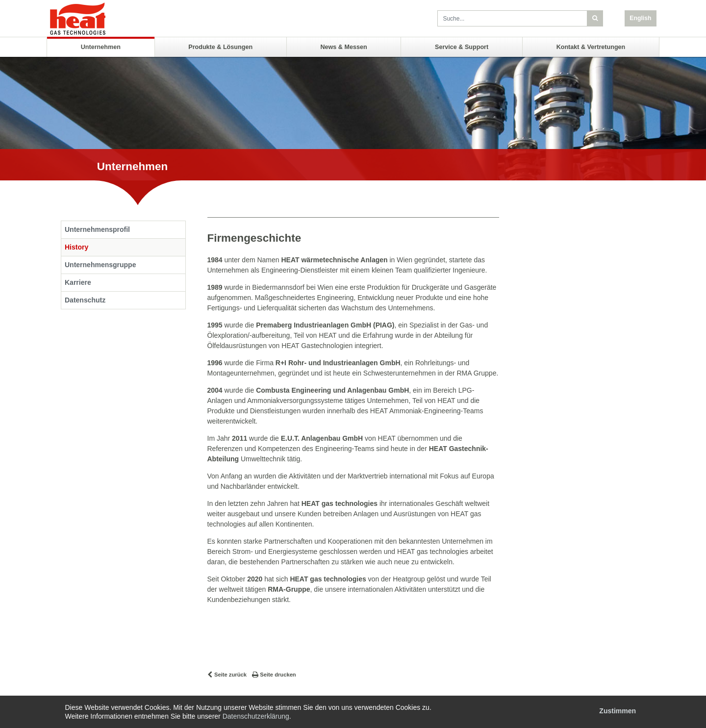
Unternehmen (101, 47)
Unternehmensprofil (97, 229)
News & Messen (343, 47)
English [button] (640, 18)
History (76, 247)
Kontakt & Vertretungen (591, 47)
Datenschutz (85, 300)
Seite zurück (230, 675)
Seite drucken (278, 675)
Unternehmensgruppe (100, 265)
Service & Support (462, 47)
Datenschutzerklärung (256, 716)
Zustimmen (618, 711)
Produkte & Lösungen (220, 47)
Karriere (78, 282)
